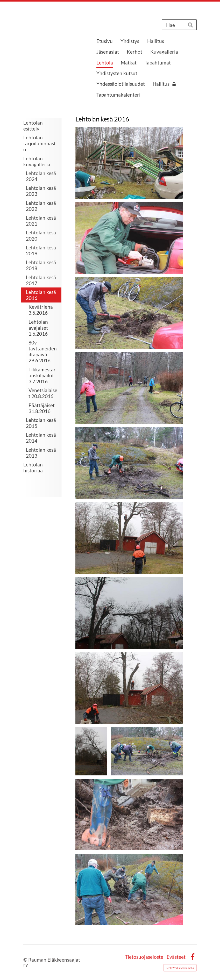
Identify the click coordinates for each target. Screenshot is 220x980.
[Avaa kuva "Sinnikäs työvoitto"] (129, 890)
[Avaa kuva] (129, 313)
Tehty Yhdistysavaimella (180, 968)
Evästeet (176, 957)
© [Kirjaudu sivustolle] (26, 960)
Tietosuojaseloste (144, 957)
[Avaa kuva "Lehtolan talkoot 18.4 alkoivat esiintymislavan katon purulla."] (129, 163)
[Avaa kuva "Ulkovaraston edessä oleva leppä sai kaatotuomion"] (129, 538)
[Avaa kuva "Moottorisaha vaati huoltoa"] (129, 238)
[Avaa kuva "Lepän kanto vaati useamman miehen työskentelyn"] (147, 751)
